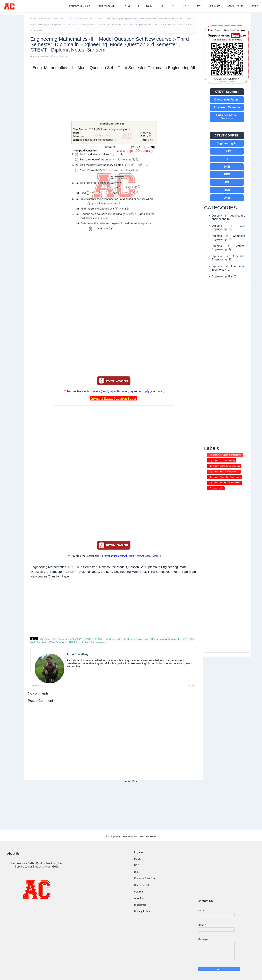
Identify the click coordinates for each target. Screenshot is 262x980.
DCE (149, 6)
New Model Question (154, 19)
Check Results (235, 6)
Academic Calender (227, 107)
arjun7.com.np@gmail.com (146, 391)
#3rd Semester (60, 639)
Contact (254, 6)
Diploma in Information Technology (225, 483)
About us (139, 898)
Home (33, 19)
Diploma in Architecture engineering (225, 455)
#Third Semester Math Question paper (87, 642)
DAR (174, 6)
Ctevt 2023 (65, 19)
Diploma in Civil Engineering (222, 460)
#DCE (89, 639)
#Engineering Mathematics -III (166, 639)
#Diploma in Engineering (136, 639)
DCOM (126, 6)
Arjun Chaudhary (41, 56)
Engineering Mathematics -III (129, 19)
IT (138, 6)
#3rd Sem (45, 639)
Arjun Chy (131, 781)
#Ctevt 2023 (77, 639)
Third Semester (171, 19)
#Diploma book (113, 639)
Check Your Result (227, 100)
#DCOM (99, 639)
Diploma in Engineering (105, 19)
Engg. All (139, 852)
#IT (185, 639)
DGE (186, 6)
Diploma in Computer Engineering (225, 466)
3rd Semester (53, 19)
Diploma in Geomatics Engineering (225, 477)
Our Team (214, 6)
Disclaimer (140, 905)
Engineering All (106, 6)
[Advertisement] (114, 95)
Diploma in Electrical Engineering (224, 472)
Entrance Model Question (227, 117)
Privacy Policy (142, 911)
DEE (161, 6)
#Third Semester (57, 642)
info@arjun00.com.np (115, 391)
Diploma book (88, 19)
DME (199, 6)
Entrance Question (80, 6)
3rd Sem (43, 19)
